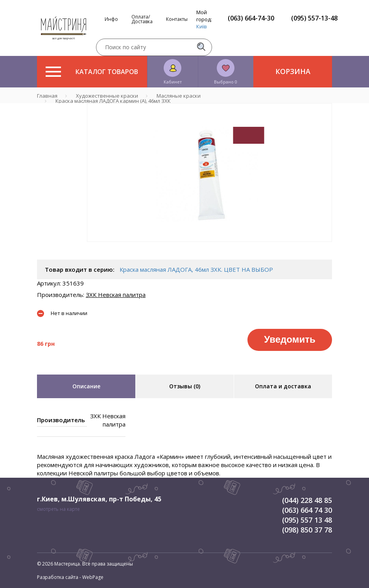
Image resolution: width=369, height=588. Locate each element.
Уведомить (290, 339)
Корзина (293, 71)
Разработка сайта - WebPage (70, 577)
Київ (202, 26)
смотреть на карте (58, 509)
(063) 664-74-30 (251, 18)
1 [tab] (210, 247)
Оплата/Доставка (142, 19)
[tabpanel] (209, 173)
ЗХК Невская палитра (116, 295)
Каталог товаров (92, 72)
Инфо (111, 19)
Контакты (177, 19)
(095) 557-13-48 (314, 18)
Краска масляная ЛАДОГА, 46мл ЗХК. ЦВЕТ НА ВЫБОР (196, 269)
